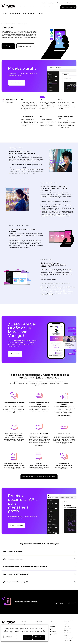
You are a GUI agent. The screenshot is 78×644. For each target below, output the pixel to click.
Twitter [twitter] (53, 629)
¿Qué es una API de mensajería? (13, 551)
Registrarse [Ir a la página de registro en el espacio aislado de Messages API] (39, 445)
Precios (40, 13)
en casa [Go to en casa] (44, 3)
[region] (25, 633)
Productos (23, 7)
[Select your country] (68, 3)
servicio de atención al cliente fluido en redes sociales (30, 169)
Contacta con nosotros (72, 603)
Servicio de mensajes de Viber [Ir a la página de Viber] (65, 117)
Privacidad (66, 626)
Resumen (5, 13)
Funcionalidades (29, 13)
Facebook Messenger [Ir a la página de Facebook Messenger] (27, 117)
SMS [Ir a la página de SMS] (22, 99)
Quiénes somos (39, 624)
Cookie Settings (67, 633)
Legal (65, 624)
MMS (15, 33)
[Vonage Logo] (8, 6)
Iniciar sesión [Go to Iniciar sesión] (51, 3)
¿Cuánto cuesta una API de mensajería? (16, 582)
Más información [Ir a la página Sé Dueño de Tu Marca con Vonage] (15, 354)
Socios (23, 624)
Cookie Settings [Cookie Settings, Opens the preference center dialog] (8, 637)
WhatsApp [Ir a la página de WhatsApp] (61, 99)
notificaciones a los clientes (52, 205)
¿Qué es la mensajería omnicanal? (14, 559)
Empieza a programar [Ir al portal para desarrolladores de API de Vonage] (17, 83)
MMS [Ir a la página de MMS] (41, 117)
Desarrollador (15, 13)
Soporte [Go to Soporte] (59, 3)
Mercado (24, 622)
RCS (17, 33)
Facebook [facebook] (53, 624)
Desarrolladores (44, 7)
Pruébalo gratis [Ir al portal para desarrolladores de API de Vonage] (8, 46)
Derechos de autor (68, 638)
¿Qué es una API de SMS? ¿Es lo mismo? (16, 574)
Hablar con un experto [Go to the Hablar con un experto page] (68, 7)
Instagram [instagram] (54, 634)
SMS (12, 33)
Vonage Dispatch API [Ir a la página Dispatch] (64, 416)
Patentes (66, 636)
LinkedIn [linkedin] (53, 626)
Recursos (54, 7)
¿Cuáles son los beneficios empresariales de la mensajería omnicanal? (25, 567)
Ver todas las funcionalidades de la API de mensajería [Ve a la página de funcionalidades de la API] (39, 477)
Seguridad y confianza (69, 641)
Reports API (51, 273)
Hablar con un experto (25, 46)
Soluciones (33, 7)
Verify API (12, 240)
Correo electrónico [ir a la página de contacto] (60, 603)
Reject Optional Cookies (39, 637)
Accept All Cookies (28, 637)
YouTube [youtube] (53, 632)
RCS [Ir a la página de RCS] (41, 99)
